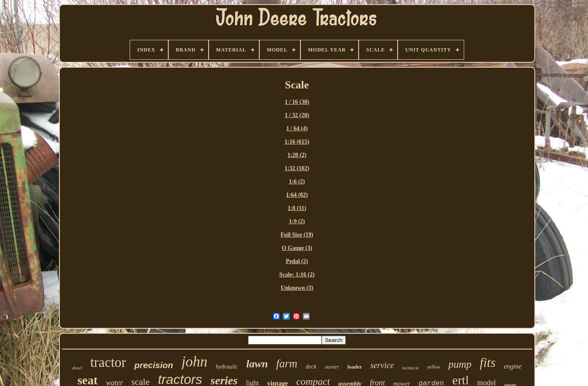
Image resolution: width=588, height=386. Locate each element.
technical (411, 368)
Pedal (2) (297, 261)
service (382, 365)
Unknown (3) (297, 288)
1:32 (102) (297, 168)
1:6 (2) (297, 182)
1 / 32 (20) (297, 115)
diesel (77, 368)
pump (460, 364)
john (194, 362)
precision (154, 365)
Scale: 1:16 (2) (297, 275)
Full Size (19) (297, 235)
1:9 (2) (297, 221)
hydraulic (227, 367)
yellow (434, 367)
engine (513, 366)
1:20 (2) (297, 155)
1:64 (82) (297, 195)
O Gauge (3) (297, 248)
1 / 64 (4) (297, 128)
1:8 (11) (297, 208)
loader (355, 367)
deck (311, 367)
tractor (108, 362)
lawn (257, 364)
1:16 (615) (297, 142)
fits (488, 363)
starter (332, 367)
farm (287, 364)
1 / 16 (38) (297, 102)
